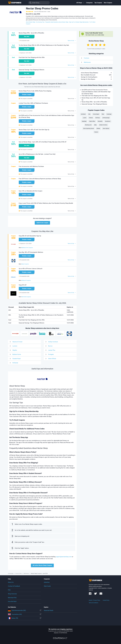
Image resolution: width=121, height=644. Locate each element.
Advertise (47, 582)
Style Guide (47, 586)
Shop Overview (12, 594)
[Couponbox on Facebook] (90, 594)
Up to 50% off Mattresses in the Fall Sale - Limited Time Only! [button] (37, 154)
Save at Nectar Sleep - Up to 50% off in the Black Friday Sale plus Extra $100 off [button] (43, 142)
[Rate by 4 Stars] (100, 45)
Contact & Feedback (14, 586)
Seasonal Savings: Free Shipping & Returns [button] (32, 70)
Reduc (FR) (25, 618)
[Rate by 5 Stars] (104, 45)
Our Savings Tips (40, 22)
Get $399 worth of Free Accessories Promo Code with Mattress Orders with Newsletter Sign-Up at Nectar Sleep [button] (46, 116)
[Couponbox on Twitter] (96, 594)
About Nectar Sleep (31, 22)
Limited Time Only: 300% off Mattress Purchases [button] (33, 103)
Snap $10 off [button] (23, 285)
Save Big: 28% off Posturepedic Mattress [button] (31, 252)
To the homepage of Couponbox (17, 3)
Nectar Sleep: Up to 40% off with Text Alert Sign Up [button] (34, 130)
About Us (11, 582)
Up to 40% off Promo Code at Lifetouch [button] (31, 269)
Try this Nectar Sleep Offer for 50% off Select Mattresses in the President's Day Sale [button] (44, 45)
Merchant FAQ (12, 598)
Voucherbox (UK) (25, 614)
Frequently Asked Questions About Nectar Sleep (57, 22)
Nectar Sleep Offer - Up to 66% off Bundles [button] (31, 33)
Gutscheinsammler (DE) (25, 610)
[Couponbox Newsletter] (101, 594)
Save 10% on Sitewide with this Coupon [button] (31, 191)
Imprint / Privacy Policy (94, 600)
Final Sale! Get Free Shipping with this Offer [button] (32, 57)
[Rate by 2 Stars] (92, 45)
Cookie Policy (106, 600)
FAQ (9, 590)
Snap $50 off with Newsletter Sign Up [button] (30, 236)
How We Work (12, 602)
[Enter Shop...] (39, 3)
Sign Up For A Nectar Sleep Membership (79, 22)
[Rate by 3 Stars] (96, 45)
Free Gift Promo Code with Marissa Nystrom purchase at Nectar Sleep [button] (40, 179)
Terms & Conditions (93, 603)
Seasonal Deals (49, 610)
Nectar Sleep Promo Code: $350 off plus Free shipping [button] (35, 91)
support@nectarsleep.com (64, 557)
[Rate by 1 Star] (88, 45)
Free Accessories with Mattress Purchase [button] (31, 166)
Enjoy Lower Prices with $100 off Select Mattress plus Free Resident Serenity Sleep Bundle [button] (46, 203)
